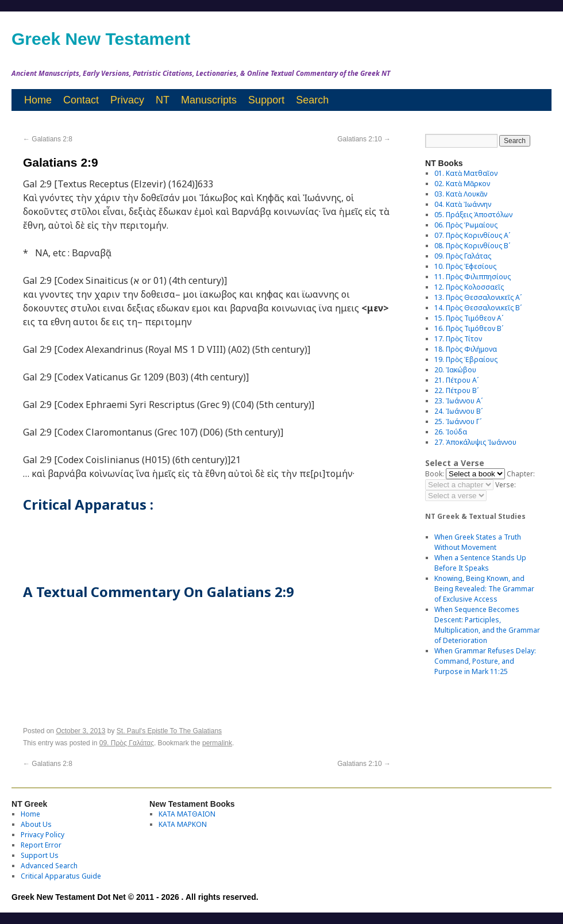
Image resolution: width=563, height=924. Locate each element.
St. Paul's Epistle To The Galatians (169, 731)
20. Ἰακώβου (455, 370)
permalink (217, 743)
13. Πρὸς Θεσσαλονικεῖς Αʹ (478, 297)
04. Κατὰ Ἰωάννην (463, 204)
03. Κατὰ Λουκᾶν (461, 194)
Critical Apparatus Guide (61, 876)
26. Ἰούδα (451, 432)
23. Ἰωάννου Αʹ (458, 401)
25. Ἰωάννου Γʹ (458, 421)
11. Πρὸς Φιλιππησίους (473, 277)
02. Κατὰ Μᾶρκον (462, 184)
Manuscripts (209, 100)
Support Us (40, 855)
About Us (36, 824)
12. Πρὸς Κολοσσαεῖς (469, 287)
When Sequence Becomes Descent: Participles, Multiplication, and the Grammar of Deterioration (487, 625)
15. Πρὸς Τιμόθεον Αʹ (469, 318)
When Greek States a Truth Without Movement (478, 542)
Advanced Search (49, 866)
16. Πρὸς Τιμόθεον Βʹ (469, 328)
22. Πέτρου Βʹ (456, 390)
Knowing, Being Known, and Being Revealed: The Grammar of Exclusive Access (484, 589)
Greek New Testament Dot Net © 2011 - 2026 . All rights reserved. (135, 897)
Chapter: (521, 474)
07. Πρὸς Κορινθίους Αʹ (472, 235)
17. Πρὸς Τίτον (458, 339)
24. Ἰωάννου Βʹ (458, 411)
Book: (435, 474)
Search (312, 100)
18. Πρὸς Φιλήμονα (466, 349)
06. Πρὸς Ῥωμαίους (466, 225)
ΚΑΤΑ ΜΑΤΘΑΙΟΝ (187, 814)
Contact (81, 100)
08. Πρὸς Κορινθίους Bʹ (472, 246)
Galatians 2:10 (364, 139)
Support (266, 100)
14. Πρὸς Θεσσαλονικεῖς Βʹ (478, 308)
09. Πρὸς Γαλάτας (127, 743)
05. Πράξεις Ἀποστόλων (473, 215)
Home (38, 100)
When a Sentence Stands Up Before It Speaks (480, 563)
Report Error (41, 845)
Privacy (127, 100)
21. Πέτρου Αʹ (456, 380)
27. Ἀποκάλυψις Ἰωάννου (475, 442)
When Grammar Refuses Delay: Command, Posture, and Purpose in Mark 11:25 (485, 661)
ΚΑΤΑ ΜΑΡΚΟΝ (183, 824)
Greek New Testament (101, 39)
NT (163, 100)
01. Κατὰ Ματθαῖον (466, 173)
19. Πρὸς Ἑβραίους (466, 359)
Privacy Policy (43, 835)
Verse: (506, 485)
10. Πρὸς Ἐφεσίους (465, 266)
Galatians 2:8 (48, 139)
